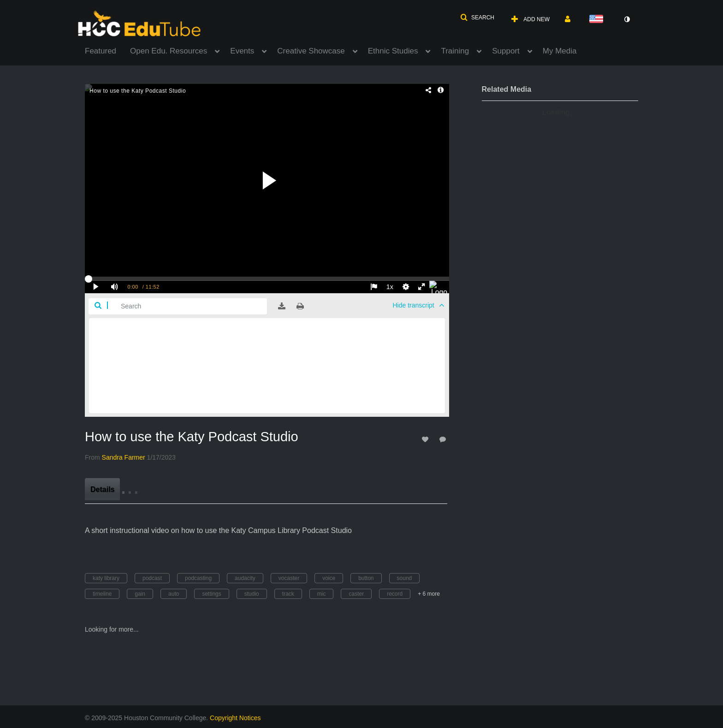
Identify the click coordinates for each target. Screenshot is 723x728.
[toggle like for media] (427, 439)
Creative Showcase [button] (311, 51)
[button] (477, 18)
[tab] (102, 489)
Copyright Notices (235, 718)
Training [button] (455, 51)
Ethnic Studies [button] (393, 51)
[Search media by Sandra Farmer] (124, 457)
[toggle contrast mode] (627, 19)
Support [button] (506, 51)
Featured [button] (101, 51)
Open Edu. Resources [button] (169, 51)
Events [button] (242, 51)
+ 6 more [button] (429, 594)
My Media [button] (560, 51)
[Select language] (598, 20)
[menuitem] (107, 50)
